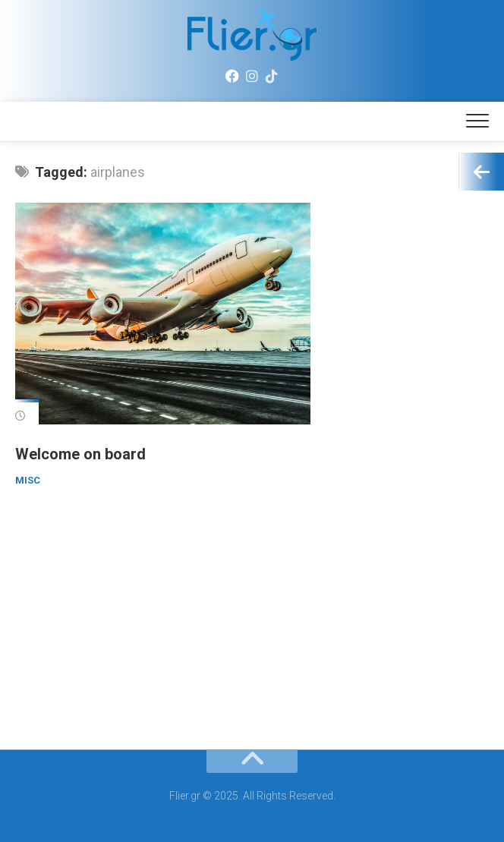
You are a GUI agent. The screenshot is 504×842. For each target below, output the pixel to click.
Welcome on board (80, 454)
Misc (28, 480)
